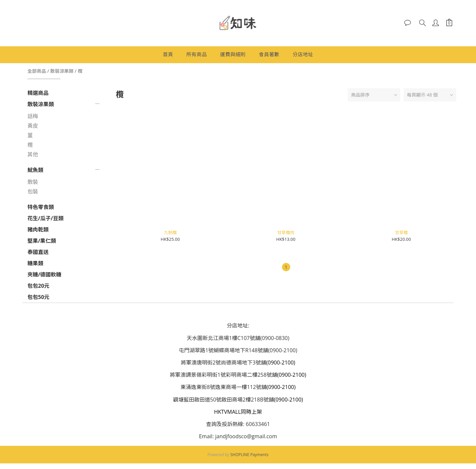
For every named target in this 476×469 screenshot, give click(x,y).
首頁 (168, 54)
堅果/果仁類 (42, 241)
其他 (33, 154)
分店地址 (303, 54)
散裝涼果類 (62, 71)
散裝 (33, 182)
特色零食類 (41, 207)
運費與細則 (233, 54)
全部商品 (37, 71)
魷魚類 (35, 170)
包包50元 (38, 297)
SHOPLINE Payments (250, 455)
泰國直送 (38, 252)
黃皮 (33, 126)
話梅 (33, 116)
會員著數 (269, 54)
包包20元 (38, 286)
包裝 (33, 192)
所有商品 (197, 54)
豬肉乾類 (38, 230)
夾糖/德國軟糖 (44, 275)
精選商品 (38, 93)
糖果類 (35, 263)
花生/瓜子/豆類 (45, 218)
